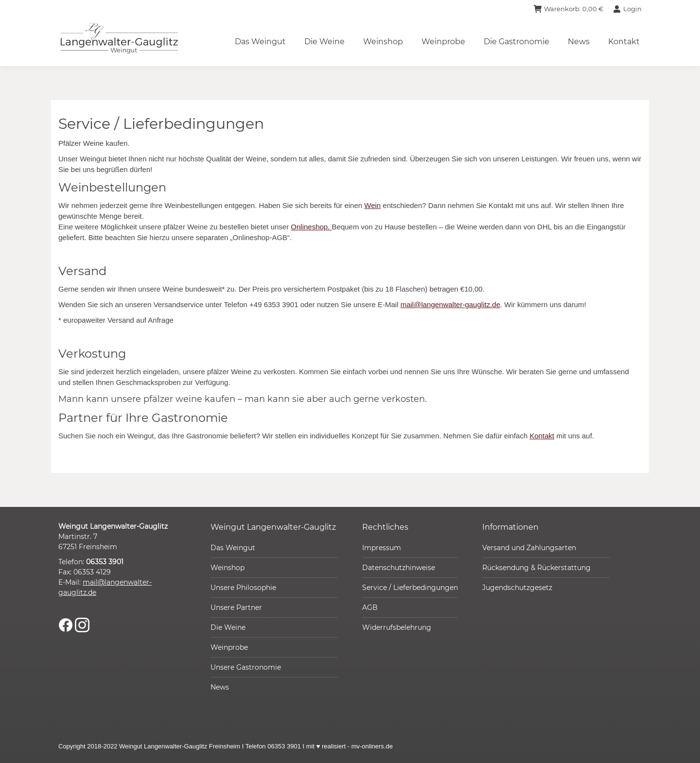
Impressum (382, 548)
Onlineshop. (311, 227)
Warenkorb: (569, 9)
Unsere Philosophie (243, 588)
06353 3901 (105, 562)
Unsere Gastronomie (246, 667)
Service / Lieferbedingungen (410, 588)
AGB (370, 607)
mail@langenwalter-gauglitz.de (450, 304)
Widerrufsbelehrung (397, 627)
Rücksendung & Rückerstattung (536, 568)
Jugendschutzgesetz (517, 588)
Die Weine (228, 627)
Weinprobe (229, 647)
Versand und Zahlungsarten (529, 548)
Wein (372, 205)
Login (627, 9)
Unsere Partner (236, 607)
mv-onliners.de (372, 746)
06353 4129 (92, 572)
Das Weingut (233, 548)
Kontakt (542, 436)
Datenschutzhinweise (399, 568)
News (220, 687)
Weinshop (227, 568)
